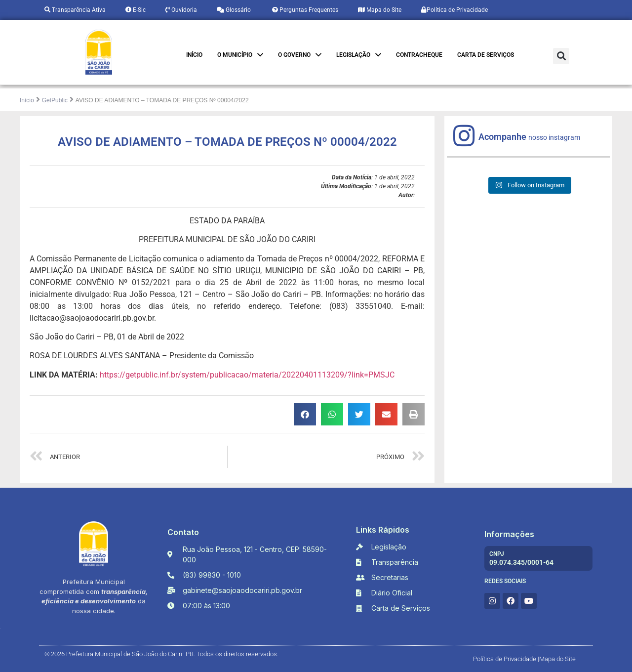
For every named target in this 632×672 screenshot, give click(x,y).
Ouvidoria (181, 10)
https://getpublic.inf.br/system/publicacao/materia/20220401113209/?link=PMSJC (247, 375)
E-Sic (136, 10)
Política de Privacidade (454, 10)
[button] (561, 56)
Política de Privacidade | (506, 659)
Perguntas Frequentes (304, 10)
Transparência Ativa (75, 10)
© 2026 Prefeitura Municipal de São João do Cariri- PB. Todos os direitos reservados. (161, 654)
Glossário (234, 10)
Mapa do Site (380, 10)
